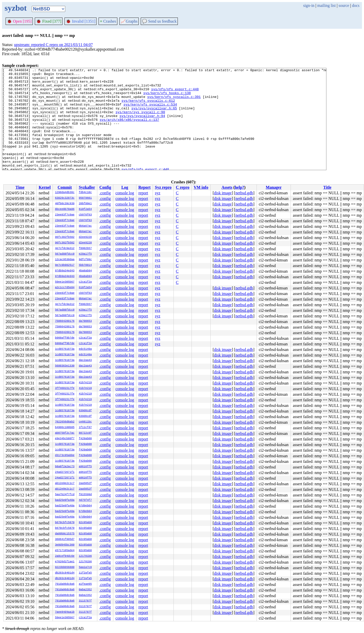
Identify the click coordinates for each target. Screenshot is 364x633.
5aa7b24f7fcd (65, 495)
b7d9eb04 (85, 506)
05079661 (85, 198)
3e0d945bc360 (65, 545)
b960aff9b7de (65, 338)
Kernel (45, 187)
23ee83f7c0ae (65, 215)
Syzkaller (87, 187)
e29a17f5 (85, 254)
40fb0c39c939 (65, 204)
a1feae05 (85, 584)
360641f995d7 (65, 539)
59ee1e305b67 (65, 282)
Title (327, 187)
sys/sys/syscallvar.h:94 (142, 126)
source (344, 5)
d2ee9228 (85, 237)
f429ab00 (85, 439)
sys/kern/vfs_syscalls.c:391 (174, 103)
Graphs (129, 21)
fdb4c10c (85, 193)
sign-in (309, 5)
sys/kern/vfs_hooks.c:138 (167, 98)
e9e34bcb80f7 (65, 439)
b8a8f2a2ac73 (65, 467)
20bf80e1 (85, 204)
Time (20, 187)
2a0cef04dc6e (65, 556)
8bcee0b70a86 (65, 209)
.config (105, 193)
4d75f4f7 (85, 500)
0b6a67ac (85, 226)
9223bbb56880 (65, 567)
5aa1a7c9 (85, 567)
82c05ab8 (85, 523)
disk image (223, 193)
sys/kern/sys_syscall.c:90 (140, 121)
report (143, 193)
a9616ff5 (85, 467)
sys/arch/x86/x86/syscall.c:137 (129, 130)
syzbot (16, 8)
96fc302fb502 (65, 237)
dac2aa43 (85, 360)
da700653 (85, 321)
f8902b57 (85, 248)
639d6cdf (85, 411)
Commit (65, 187)
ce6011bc (85, 422)
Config (105, 187)
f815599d (85, 495)
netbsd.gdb (244, 193)
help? (239, 187)
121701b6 (85, 556)
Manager (274, 187)
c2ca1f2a (85, 282)
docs (356, 5)
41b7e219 (85, 383)
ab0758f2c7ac (65, 433)
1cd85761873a (65, 349)
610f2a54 (85, 209)
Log (125, 187)
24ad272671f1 (65, 472)
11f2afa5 (85, 573)
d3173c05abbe (65, 455)
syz (158, 193)
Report (145, 187)
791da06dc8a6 (65, 584)
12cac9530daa (65, 260)
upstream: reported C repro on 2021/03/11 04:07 (54, 45)
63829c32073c (65, 198)
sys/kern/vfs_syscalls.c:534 (150, 112)
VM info (201, 187)
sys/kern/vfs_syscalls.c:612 (148, 107)
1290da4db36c (65, 193)
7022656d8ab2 (65, 422)
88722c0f (85, 433)
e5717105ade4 (65, 551)
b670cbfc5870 (65, 523)
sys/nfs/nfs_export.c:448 (175, 94)
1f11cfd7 (85, 428)
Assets (227, 187)
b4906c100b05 (65, 428)
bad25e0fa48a (65, 500)
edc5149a (85, 349)
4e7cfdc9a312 (65, 248)
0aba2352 (85, 590)
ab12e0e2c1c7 (65, 483)
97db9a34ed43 (65, 271)
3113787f (85, 601)
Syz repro (163, 187)
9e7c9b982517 (65, 265)
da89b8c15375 (65, 534)
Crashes (108, 21)
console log (125, 193)
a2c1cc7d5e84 (65, 288)
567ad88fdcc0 (65, 254)
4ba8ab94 (85, 271)
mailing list (326, 5)
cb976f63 (85, 215)
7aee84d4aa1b (65, 612)
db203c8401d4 (65, 573)
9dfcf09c (85, 260)
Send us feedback (159, 21)
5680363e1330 (65, 366)
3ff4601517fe (65, 388)
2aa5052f (85, 483)
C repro (183, 187)
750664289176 (65, 321)
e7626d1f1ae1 (65, 562)
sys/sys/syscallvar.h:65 (154, 116)
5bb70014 (85, 265)
